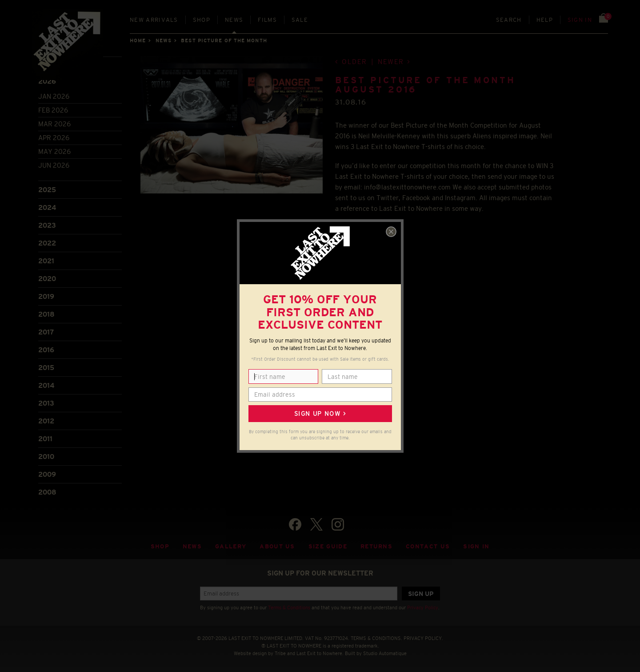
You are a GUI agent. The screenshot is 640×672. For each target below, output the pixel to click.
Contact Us (428, 546)
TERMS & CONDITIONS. (376, 638)
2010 (46, 457)
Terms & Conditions (289, 608)
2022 (47, 243)
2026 (47, 81)
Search (509, 20)
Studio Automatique (385, 653)
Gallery (231, 546)
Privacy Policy (423, 608)
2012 (46, 421)
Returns (376, 546)
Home (138, 40)
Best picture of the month (224, 40)
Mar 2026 (54, 124)
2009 (47, 474)
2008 (47, 492)
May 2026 (54, 151)
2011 (45, 439)
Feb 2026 (53, 110)
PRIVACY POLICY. (423, 638)
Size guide (328, 546)
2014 (46, 385)
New (154, 20)
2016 (46, 350)
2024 (47, 207)
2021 (46, 261)
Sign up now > (320, 414)
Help (545, 20)
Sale (300, 20)
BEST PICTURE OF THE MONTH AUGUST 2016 (425, 85)
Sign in (580, 20)
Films (267, 20)
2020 (47, 279)
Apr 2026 (54, 138)
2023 (47, 225)
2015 (46, 368)
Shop (202, 20)
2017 (46, 332)
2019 (46, 296)
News (234, 20)
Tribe (280, 653)
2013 (46, 403)
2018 (46, 314)
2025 (47, 190)
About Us (277, 546)
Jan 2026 (54, 96)
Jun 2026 (54, 165)
